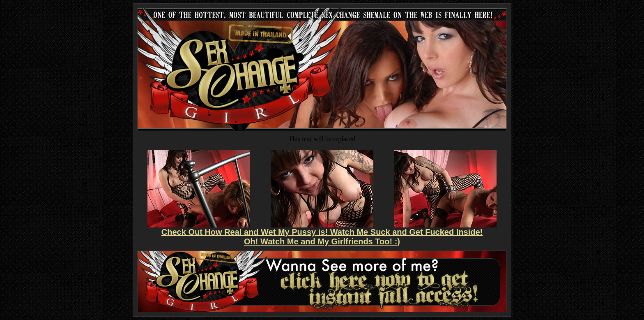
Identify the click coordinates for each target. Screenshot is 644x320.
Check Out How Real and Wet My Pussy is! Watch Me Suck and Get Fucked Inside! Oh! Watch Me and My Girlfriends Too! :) (322, 237)
